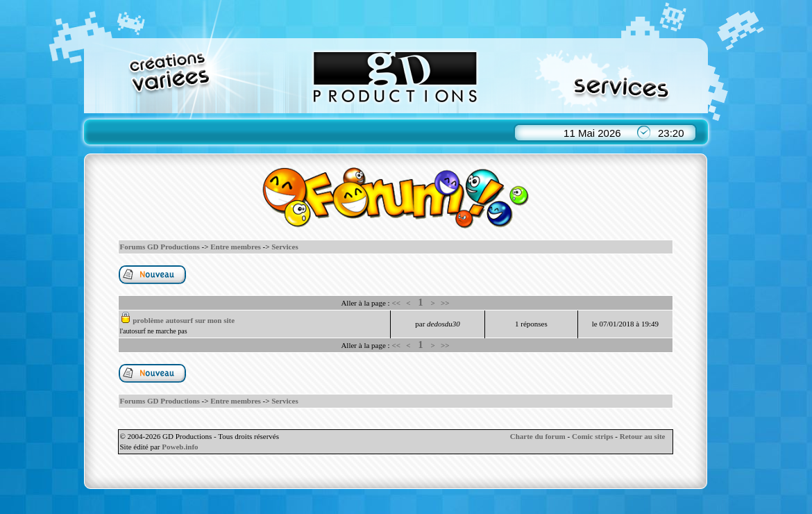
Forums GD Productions (160, 247)
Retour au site (643, 436)
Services (285, 247)
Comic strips (593, 436)
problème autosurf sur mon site (184, 320)
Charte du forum (538, 436)
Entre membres (236, 247)
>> (445, 303)
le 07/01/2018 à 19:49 (625, 324)
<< (396, 303)
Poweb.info (180, 447)
